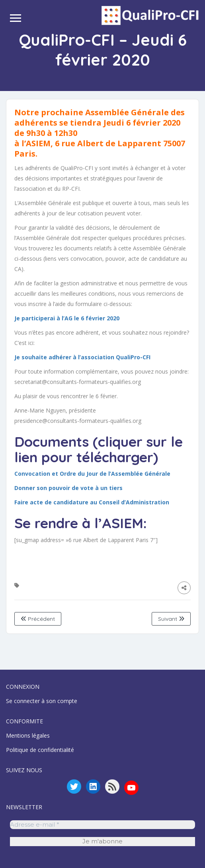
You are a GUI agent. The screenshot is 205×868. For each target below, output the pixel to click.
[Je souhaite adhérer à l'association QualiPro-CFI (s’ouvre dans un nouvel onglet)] (82, 357)
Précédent (38, 619)
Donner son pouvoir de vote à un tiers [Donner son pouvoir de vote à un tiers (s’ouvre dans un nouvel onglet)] (68, 488)
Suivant (171, 619)
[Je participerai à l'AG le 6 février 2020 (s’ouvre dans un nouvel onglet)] (67, 318)
